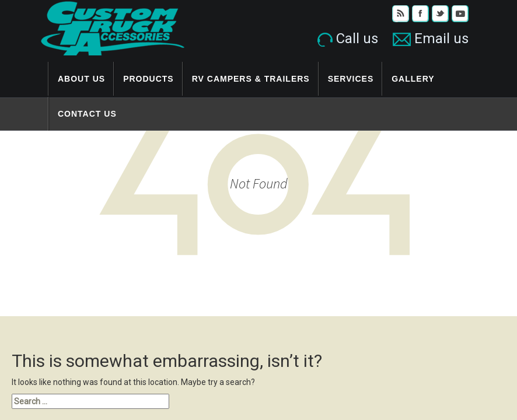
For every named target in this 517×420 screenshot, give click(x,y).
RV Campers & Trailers (251, 79)
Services (351, 79)
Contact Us (87, 114)
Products (149, 79)
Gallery (413, 79)
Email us (431, 38)
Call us (348, 38)
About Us (81, 79)
